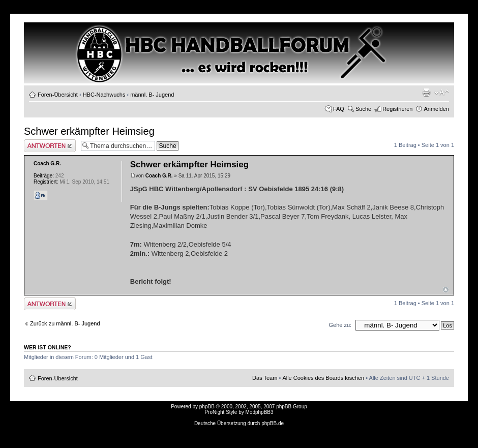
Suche (363, 109)
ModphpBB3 (260, 412)
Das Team (265, 378)
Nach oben (446, 290)
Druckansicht (426, 93)
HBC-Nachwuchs (104, 95)
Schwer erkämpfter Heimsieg (89, 131)
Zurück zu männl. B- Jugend (65, 323)
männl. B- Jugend (152, 95)
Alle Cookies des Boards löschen (323, 378)
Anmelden (436, 109)
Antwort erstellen (50, 146)
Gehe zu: (340, 325)
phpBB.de (273, 423)
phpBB (207, 407)
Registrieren (397, 109)
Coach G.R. (159, 176)
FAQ (339, 109)
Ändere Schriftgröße (442, 93)
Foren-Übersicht (58, 95)
